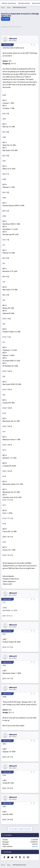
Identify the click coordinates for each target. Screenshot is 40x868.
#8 (34, 803)
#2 (34, 599)
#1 (34, 45)
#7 (34, 772)
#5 (34, 693)
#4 (34, 662)
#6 (34, 741)
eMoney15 (6, 27)
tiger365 (35, 846)
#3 (34, 631)
